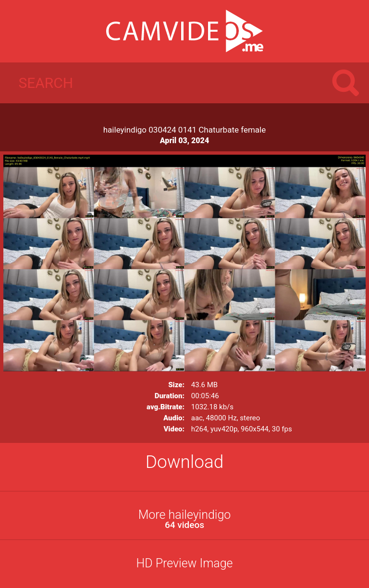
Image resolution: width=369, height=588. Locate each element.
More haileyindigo (184, 519)
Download (185, 462)
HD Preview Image (184, 563)
